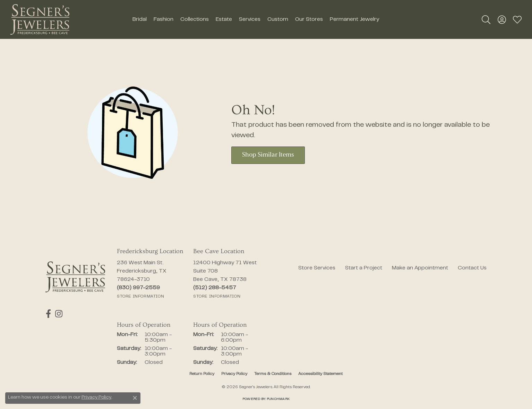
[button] (486, 19)
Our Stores (309, 19)
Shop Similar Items (268, 155)
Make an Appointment (420, 268)
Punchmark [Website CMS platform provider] (278, 399)
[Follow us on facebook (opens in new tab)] (48, 314)
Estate (224, 19)
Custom (278, 19)
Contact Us (472, 268)
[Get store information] (140, 297)
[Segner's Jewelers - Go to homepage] (75, 277)
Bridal (140, 19)
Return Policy (202, 374)
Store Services (317, 268)
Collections (195, 19)
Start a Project (364, 268)
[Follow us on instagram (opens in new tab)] (58, 314)
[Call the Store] (138, 288)
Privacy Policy (234, 374)
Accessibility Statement (320, 374)
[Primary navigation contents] (256, 19)
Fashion (164, 19)
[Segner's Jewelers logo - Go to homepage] (40, 19)
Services (250, 19)
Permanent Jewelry (354, 19)
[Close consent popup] (135, 398)
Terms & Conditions (273, 374)
